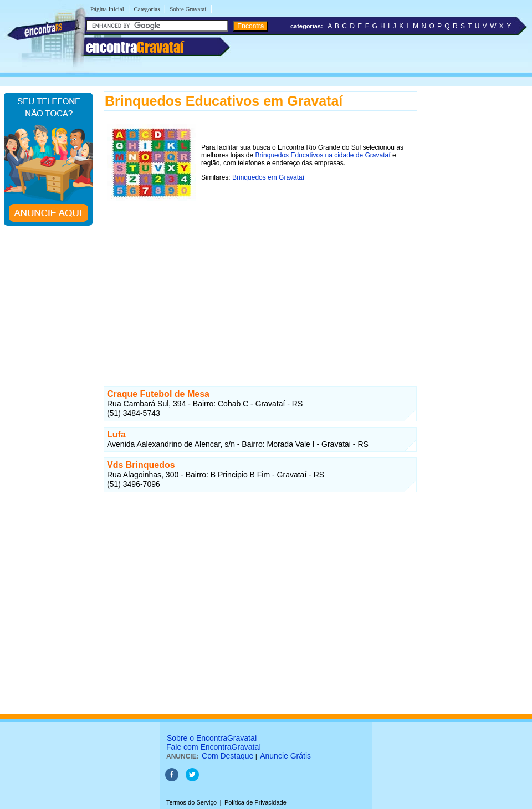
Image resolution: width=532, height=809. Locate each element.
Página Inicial (107, 9)
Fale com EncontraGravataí (214, 747)
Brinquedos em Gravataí (268, 177)
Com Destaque (227, 756)
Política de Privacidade (255, 802)
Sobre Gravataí (188, 9)
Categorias (147, 9)
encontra (135, 47)
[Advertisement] (260, 282)
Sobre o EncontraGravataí (212, 738)
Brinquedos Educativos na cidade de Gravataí (323, 155)
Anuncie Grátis (285, 756)
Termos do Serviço (191, 802)
